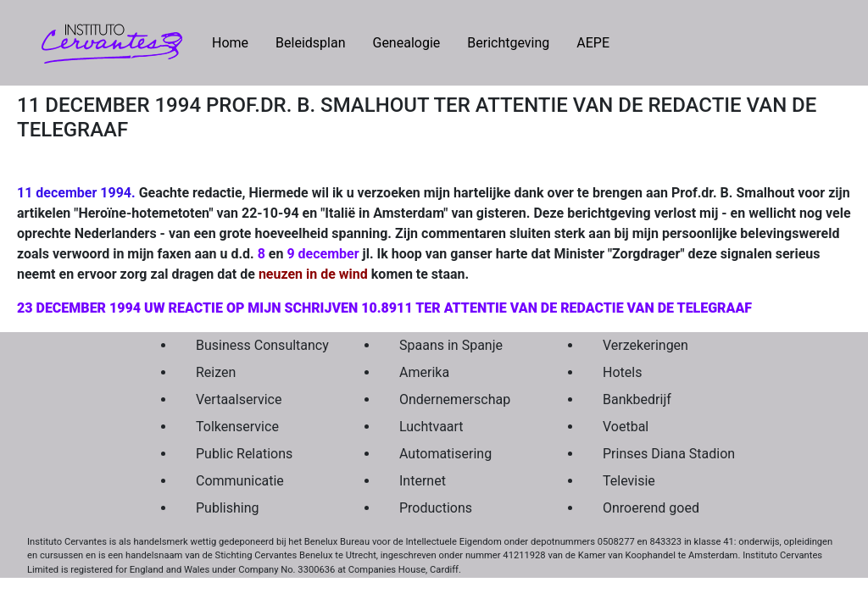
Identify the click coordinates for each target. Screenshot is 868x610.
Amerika (424, 372)
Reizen (216, 372)
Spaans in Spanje (451, 345)
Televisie (629, 481)
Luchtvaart (431, 427)
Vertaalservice (239, 399)
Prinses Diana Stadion (665, 454)
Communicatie (240, 481)
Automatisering (445, 454)
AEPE (593, 43)
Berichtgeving (508, 43)
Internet (423, 481)
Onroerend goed (651, 508)
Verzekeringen (645, 345)
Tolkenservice (237, 427)
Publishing (227, 508)
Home (237, 42)
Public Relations (244, 454)
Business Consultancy (258, 345)
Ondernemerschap (455, 399)
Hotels (622, 372)
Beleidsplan (310, 43)
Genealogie (406, 43)
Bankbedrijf (637, 399)
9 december (323, 254)
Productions (436, 508)
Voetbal (626, 427)
